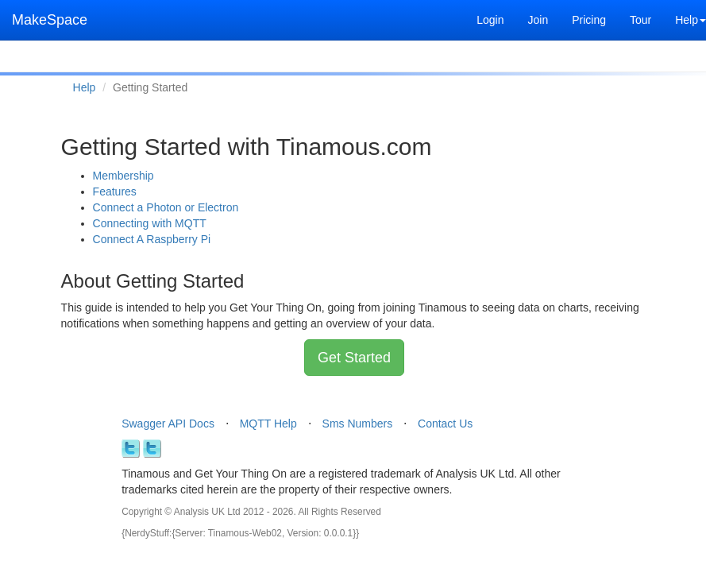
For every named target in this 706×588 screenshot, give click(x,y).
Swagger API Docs (168, 424)
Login (490, 20)
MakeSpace (50, 20)
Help (85, 87)
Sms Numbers (358, 424)
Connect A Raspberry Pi (152, 239)
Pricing (589, 20)
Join (538, 20)
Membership (123, 176)
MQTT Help (268, 424)
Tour (640, 20)
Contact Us (445, 424)
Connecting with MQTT (150, 223)
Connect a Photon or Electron (166, 207)
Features (115, 191)
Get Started (354, 358)
